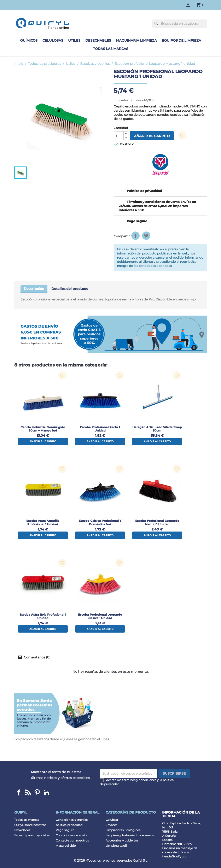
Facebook (19, 792)
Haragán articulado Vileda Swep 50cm (157, 429)
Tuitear (146, 236)
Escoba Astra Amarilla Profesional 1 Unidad (43, 523)
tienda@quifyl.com (176, 856)
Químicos (29, 40)
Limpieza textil (116, 846)
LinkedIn (46, 792)
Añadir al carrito (152, 136)
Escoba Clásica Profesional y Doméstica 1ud (100, 523)
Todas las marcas (111, 49)
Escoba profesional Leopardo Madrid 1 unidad (157, 523)
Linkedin (28, 792)
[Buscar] (180, 24)
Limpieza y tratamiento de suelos (130, 835)
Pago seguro (65, 830)
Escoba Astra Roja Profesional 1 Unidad (43, 616)
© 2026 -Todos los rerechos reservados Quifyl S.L (110, 860)
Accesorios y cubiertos (122, 840)
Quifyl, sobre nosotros (30, 825)
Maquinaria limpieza (136, 40)
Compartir (135, 236)
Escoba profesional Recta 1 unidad (100, 429)
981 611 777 (185, 844)
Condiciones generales (72, 820)
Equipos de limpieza (181, 40)
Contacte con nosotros (72, 840)
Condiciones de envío (71, 835)
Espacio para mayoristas (32, 835)
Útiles (74, 40)
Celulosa (112, 820)
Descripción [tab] (34, 289)
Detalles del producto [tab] (70, 289)
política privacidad (69, 825)
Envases (111, 825)
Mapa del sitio (66, 846)
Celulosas (53, 40)
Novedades (22, 830)
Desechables (98, 40)
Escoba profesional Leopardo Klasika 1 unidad (100, 616)
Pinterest (37, 792)
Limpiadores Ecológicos (123, 830)
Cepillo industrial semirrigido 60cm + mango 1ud (43, 429)
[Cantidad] (119, 136)
